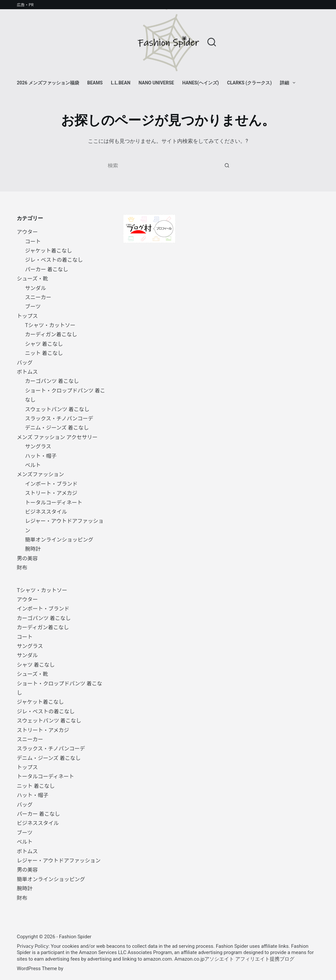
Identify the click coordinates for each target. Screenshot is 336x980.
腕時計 (33, 548)
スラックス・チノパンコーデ (59, 418)
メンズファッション (40, 474)
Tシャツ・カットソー (50, 325)
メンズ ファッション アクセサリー (57, 437)
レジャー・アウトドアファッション (59, 860)
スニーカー (38, 297)
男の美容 (27, 558)
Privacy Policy (32, 946)
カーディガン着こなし (51, 334)
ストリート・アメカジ (51, 493)
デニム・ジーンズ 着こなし (57, 427)
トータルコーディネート (54, 502)
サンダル (35, 288)
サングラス (38, 446)
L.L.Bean (121, 83)
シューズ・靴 (32, 278)
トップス (27, 316)
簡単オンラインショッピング (59, 539)
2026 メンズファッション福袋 (48, 83)
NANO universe (156, 83)
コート (33, 241)
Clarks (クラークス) (249, 83)
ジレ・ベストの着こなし (54, 259)
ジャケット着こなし (48, 250)
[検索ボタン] (227, 165)
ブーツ (33, 306)
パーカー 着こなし (47, 269)
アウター (27, 232)
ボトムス (27, 371)
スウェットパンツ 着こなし (57, 409)
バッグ (25, 362)
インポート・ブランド (51, 483)
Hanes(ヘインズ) (200, 83)
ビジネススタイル (46, 511)
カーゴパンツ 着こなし (52, 381)
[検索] (212, 42)
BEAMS (95, 83)
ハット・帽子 (41, 456)
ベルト (33, 465)
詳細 (289, 83)
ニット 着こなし (44, 353)
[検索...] (161, 165)
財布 (22, 567)
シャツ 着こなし (44, 344)
